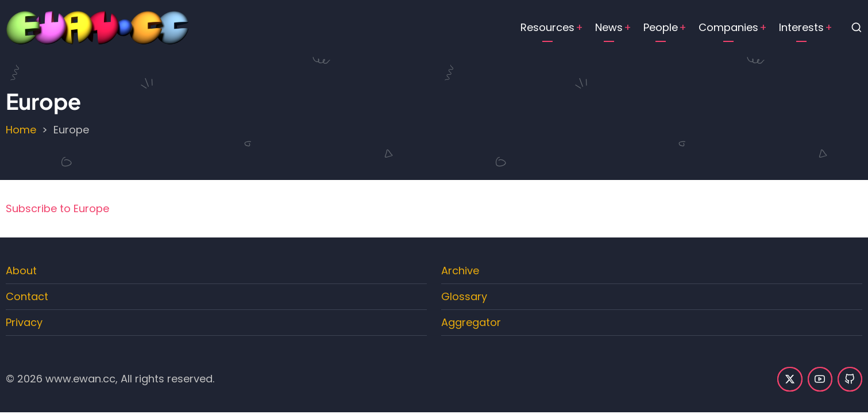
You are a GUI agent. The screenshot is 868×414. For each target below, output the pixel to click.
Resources (547, 27)
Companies (728, 27)
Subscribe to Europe (57, 208)
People (661, 27)
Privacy (24, 322)
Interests (801, 27)
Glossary (464, 296)
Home (21, 130)
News (609, 27)
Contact (27, 296)
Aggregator (471, 322)
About (21, 271)
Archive (460, 271)
